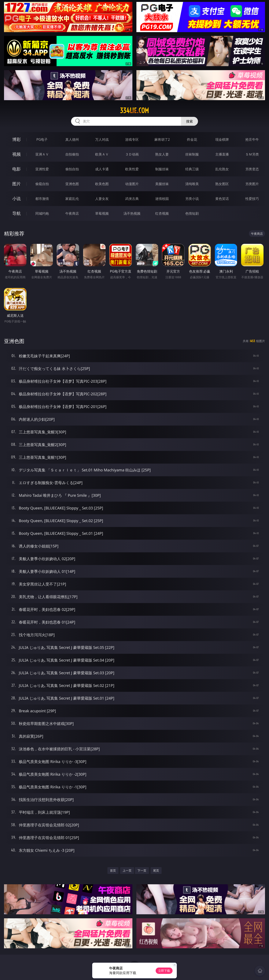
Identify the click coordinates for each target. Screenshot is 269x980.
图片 (16, 184)
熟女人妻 (162, 154)
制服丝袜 (162, 169)
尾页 (156, 870)
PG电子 (42, 139)
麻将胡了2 (162, 139)
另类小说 (192, 199)
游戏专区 (132, 139)
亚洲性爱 (42, 169)
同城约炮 (42, 213)
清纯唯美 (192, 184)
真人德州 (72, 139)
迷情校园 (162, 199)
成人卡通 (102, 169)
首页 (113, 870)
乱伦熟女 (222, 169)
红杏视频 (162, 213)
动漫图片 (132, 184)
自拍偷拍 (72, 154)
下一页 (142, 870)
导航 (16, 213)
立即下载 (164, 971)
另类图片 (252, 184)
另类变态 (252, 169)
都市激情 (42, 199)
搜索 (189, 121)
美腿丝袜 (162, 184)
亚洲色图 (72, 184)
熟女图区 (222, 184)
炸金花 (192, 139)
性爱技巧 (252, 199)
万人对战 (102, 139)
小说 (16, 199)
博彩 (16, 139)
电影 (16, 169)
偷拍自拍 (72, 169)
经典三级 (192, 169)
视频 (16, 154)
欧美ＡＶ (102, 154)
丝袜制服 (192, 154)
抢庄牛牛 (252, 139)
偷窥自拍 (42, 184)
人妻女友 (102, 199)
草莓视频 (102, 213)
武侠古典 (132, 199)
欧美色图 (102, 184)
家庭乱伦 (72, 199)
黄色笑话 (222, 199)
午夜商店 (72, 213)
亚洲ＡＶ (42, 154)
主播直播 (222, 154)
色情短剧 (192, 213)
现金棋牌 (222, 139)
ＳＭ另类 (252, 154)
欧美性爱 (132, 169)
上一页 (127, 870)
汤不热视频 (132, 213)
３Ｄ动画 (132, 154)
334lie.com (134, 111)
